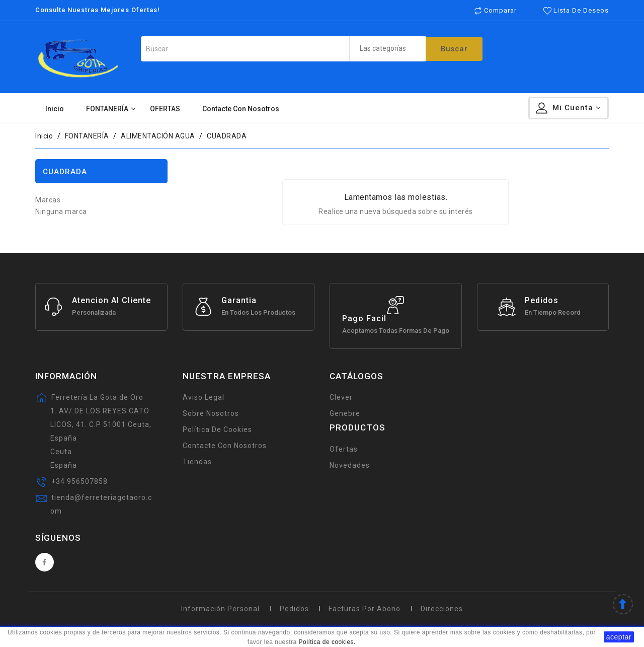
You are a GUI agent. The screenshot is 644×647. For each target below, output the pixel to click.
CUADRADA (65, 172)
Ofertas (344, 449)
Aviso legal (204, 397)
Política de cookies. (327, 642)
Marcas (48, 200)
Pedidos (294, 609)
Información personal (220, 609)
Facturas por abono (365, 609)
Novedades (350, 465)
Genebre (345, 413)
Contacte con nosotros (225, 446)
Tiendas (197, 462)
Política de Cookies (217, 429)
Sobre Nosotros (211, 413)
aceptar (619, 637)
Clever (341, 397)
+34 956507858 (79, 481)
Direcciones (442, 609)
